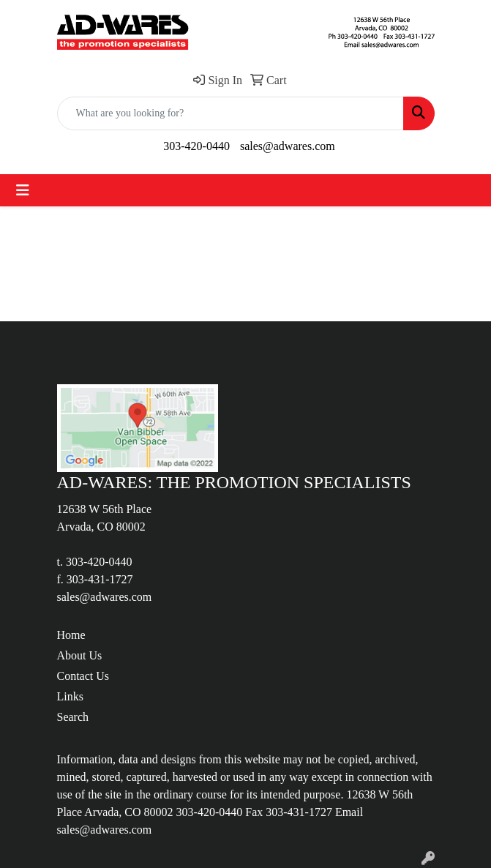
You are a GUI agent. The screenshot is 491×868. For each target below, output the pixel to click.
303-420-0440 (196, 146)
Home (71, 635)
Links (70, 696)
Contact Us (83, 676)
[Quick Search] (230, 113)
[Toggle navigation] (23, 190)
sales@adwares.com (288, 146)
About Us (80, 655)
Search (73, 717)
